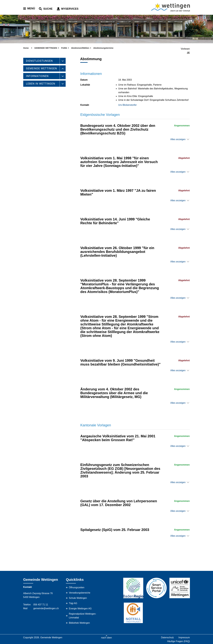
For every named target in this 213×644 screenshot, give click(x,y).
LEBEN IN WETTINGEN (41, 84)
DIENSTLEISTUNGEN (39, 61)
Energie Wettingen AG (80, 609)
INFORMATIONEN (37, 76)
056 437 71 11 (41, 605)
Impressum (184, 637)
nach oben (106, 637)
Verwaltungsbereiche (80, 593)
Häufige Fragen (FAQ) (178, 641)
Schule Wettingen (78, 598)
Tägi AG (73, 603)
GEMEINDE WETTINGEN (42, 68)
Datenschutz (167, 637)
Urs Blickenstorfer (127, 105)
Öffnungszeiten (77, 587)
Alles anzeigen (178, 139)
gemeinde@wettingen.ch (46, 608)
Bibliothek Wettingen (80, 623)
